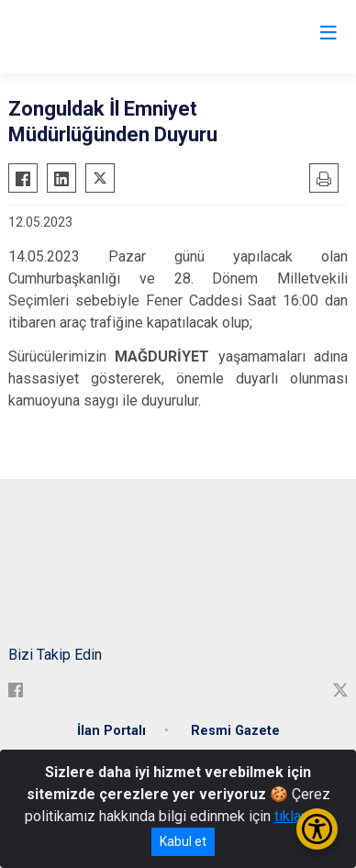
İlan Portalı (111, 731)
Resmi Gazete (235, 731)
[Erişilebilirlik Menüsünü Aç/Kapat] (317, 829)
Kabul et (183, 841)
